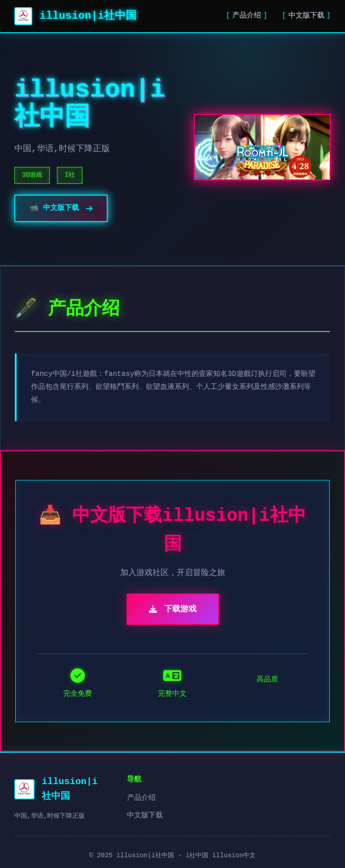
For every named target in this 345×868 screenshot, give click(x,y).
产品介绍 (247, 16)
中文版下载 (306, 16)
